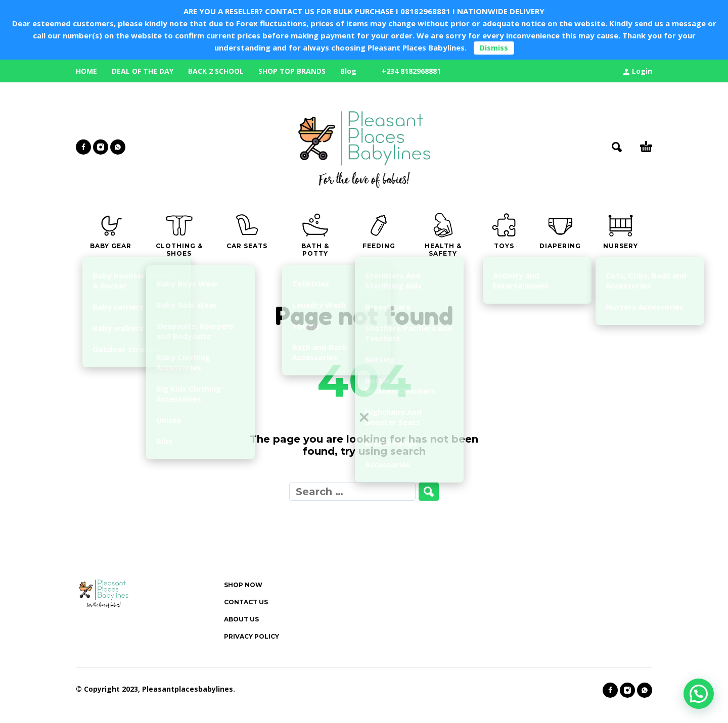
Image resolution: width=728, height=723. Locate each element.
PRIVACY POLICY (252, 636)
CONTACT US (246, 602)
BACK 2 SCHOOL (216, 71)
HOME (86, 71)
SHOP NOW (243, 585)
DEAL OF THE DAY (143, 71)
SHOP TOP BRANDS (292, 71)
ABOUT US (241, 619)
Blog (348, 71)
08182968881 (425, 11)
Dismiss (494, 48)
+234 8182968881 (411, 71)
